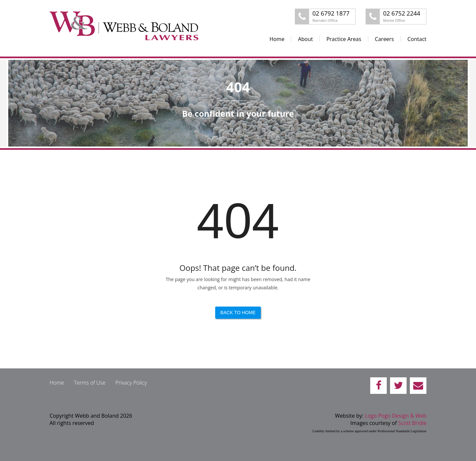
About (305, 39)
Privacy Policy (131, 383)
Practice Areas (344, 39)
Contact (417, 39)
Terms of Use (90, 383)
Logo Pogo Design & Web (396, 416)
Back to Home (238, 313)
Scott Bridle (412, 423)
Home (277, 39)
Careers (384, 39)
